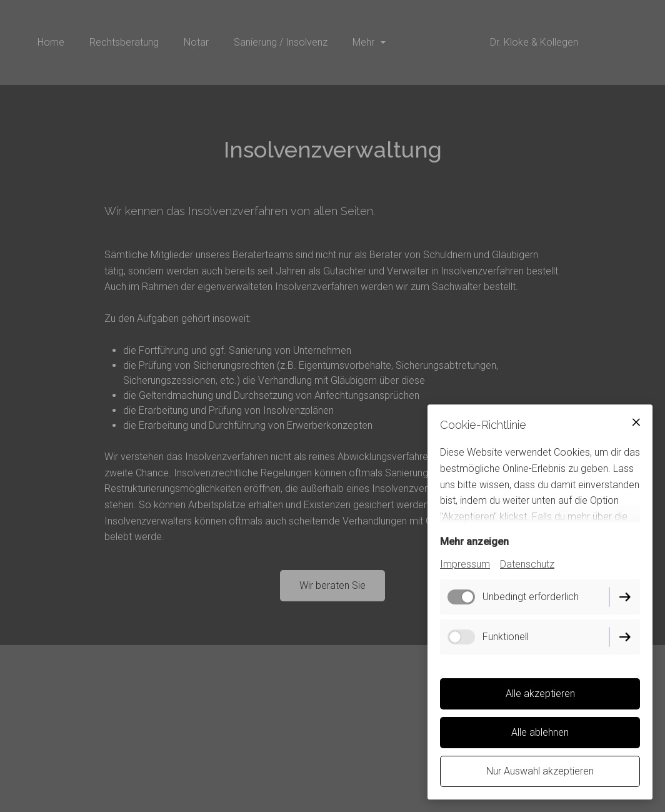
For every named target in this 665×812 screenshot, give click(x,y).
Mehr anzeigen (474, 542)
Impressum (465, 564)
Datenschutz (527, 564)
